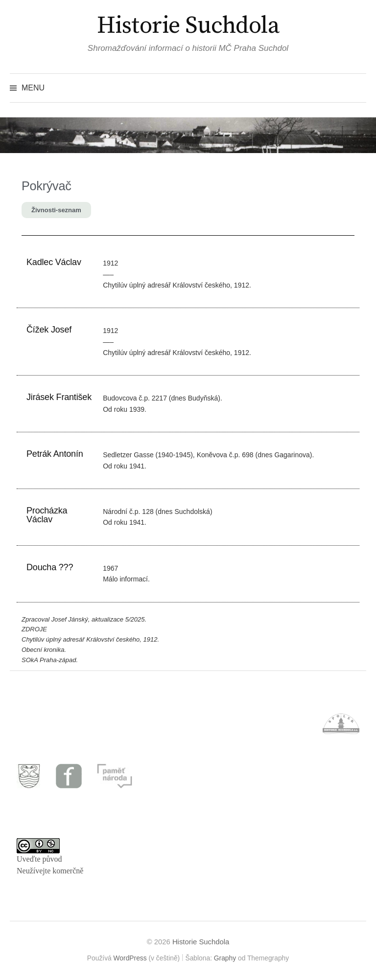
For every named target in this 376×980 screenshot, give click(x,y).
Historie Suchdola (188, 26)
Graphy (225, 958)
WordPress (130, 958)
